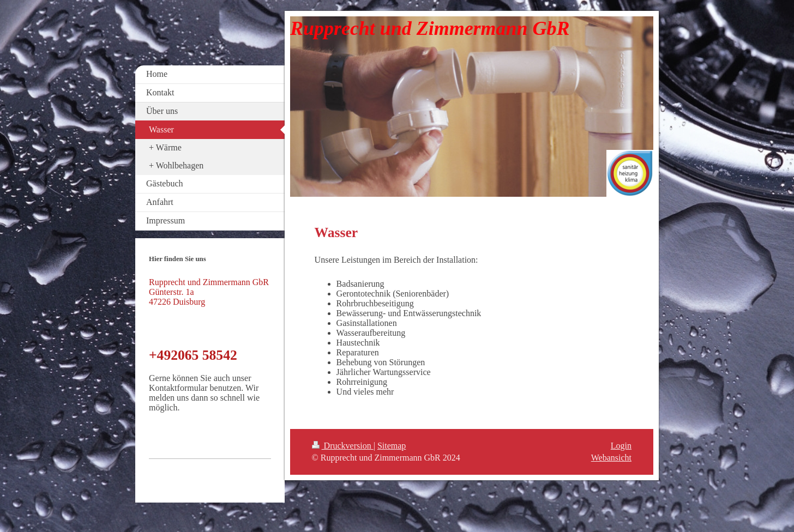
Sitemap (392, 446)
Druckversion (343, 446)
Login (621, 446)
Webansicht (611, 458)
